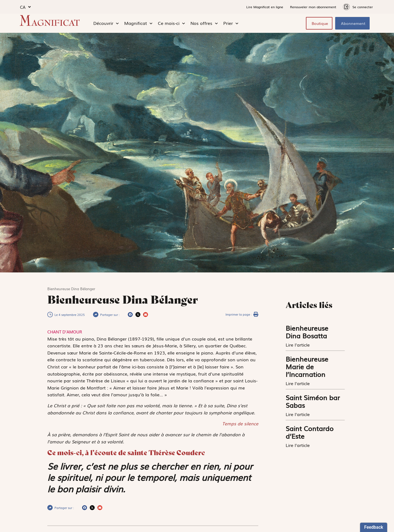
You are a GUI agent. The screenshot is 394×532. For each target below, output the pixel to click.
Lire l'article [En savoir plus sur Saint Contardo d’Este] (298, 445)
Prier (231, 23)
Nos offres (204, 23)
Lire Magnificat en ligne (265, 7)
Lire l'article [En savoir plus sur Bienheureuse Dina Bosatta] (298, 345)
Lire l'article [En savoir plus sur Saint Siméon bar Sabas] (298, 414)
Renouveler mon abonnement (313, 7)
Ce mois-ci (171, 23)
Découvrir (106, 23)
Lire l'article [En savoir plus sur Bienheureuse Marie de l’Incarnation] (298, 383)
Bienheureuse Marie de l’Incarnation (307, 366)
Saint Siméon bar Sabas (313, 401)
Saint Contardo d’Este (310, 432)
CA (25, 7)
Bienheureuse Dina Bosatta (307, 332)
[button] (130, 315)
